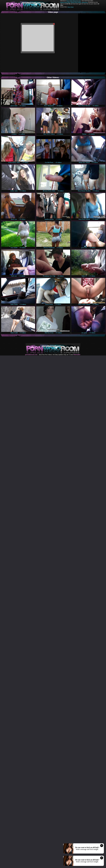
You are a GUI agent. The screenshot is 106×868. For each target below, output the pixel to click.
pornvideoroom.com (31, 355)
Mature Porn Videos (76, 2)
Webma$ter (77, 355)
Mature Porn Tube (65, 2)
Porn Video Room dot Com (74, 1)
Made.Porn (85, 2)
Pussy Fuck (70, 7)
